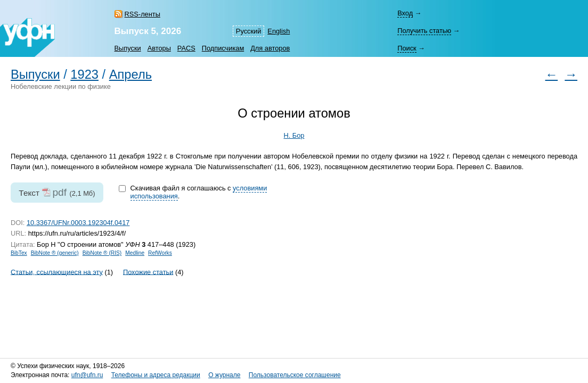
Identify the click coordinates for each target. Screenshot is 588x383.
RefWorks (160, 253)
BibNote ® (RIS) (102, 253)
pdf (59, 192)
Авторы (159, 48)
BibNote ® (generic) (55, 253)
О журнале (224, 375)
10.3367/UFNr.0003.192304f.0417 (78, 223)
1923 (84, 74)
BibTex (19, 253)
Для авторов (270, 48)
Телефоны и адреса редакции (156, 375)
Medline (135, 253)
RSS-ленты (142, 14)
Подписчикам (223, 48)
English (279, 31)
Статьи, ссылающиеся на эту (57, 272)
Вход (405, 13)
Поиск (407, 48)
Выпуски (128, 48)
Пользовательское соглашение (295, 375)
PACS (186, 48)
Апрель (130, 74)
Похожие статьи (148, 272)
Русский (248, 31)
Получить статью (424, 31)
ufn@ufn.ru (87, 375)
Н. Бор (294, 135)
